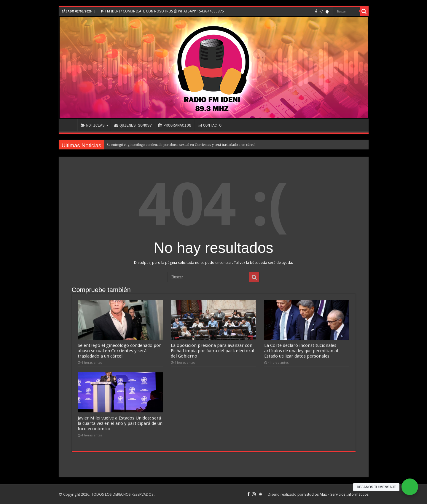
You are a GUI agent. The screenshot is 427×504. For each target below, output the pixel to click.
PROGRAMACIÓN (175, 125)
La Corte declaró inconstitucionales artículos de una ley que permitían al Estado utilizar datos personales (301, 351)
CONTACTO (210, 125)
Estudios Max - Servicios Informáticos (337, 494)
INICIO (69, 125)
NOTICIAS (93, 125)
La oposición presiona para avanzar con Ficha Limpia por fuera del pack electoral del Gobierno (212, 351)
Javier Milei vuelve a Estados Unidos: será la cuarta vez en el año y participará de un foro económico (120, 423)
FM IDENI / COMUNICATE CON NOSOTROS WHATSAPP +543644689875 (162, 11)
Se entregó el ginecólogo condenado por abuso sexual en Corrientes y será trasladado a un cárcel (181, 145)
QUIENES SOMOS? (133, 125)
